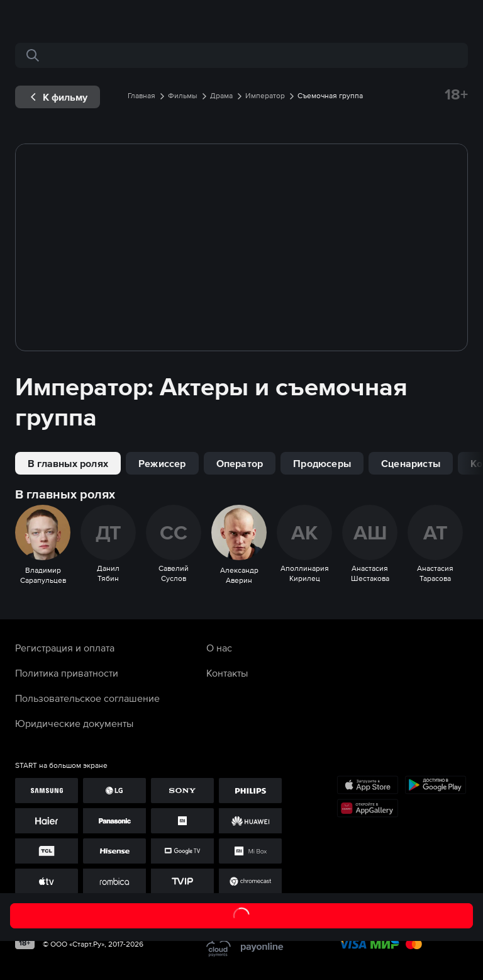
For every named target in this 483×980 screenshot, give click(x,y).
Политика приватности (67, 673)
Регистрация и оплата (65, 648)
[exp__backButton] (58, 97)
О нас (219, 648)
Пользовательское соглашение (87, 698)
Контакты (227, 673)
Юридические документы (74, 723)
